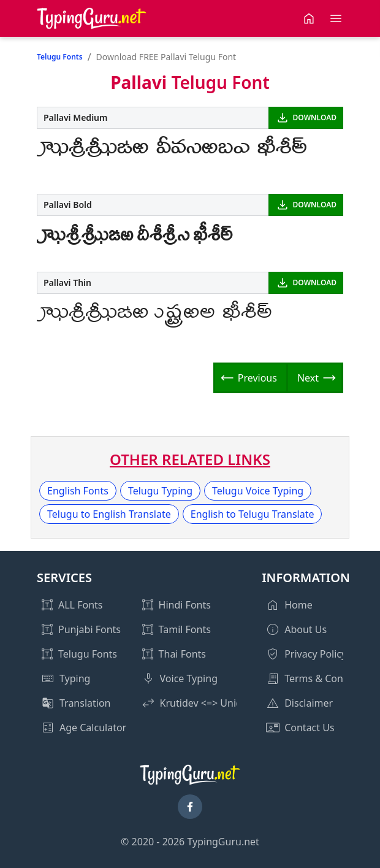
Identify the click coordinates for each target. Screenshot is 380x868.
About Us (306, 629)
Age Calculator (93, 728)
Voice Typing (189, 678)
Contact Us (309, 728)
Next (308, 378)
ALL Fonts (80, 605)
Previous (257, 378)
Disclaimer (309, 703)
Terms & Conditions (329, 678)
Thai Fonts (182, 654)
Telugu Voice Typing (258, 491)
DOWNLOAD (315, 117)
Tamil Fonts (185, 629)
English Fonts (78, 491)
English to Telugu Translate (253, 514)
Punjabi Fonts (89, 629)
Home (298, 605)
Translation (85, 703)
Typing (75, 678)
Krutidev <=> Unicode (209, 703)
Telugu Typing (160, 491)
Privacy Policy (315, 654)
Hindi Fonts (185, 605)
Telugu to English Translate (109, 514)
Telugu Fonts (60, 57)
